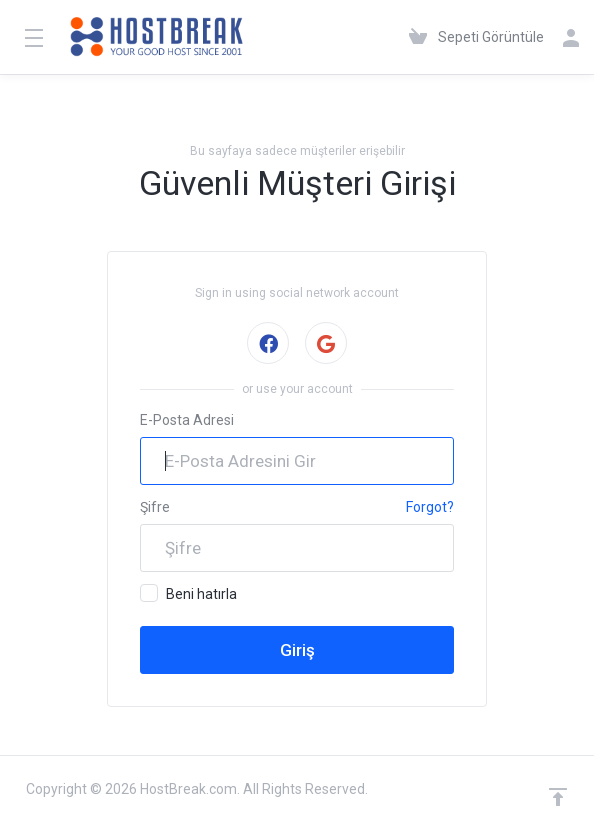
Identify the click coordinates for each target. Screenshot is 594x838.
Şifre (155, 507)
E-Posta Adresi (187, 420)
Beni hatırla (188, 593)
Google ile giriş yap (326, 343)
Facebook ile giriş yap (267, 343)
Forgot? (430, 507)
